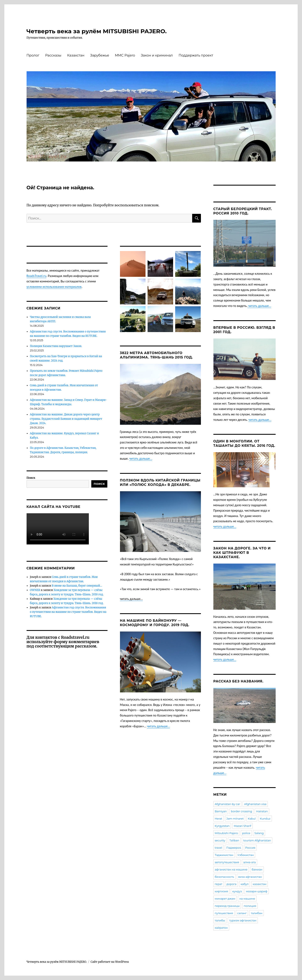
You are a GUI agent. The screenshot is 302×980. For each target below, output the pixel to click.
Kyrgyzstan (222, 826)
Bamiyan (221, 811)
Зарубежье (100, 55)
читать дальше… (141, 459)
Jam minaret (235, 819)
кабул (245, 884)
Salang (259, 833)
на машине (247, 899)
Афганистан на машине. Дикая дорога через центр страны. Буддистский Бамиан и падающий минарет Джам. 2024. (66, 419)
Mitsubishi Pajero (226, 833)
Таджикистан (224, 855)
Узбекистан (246, 855)
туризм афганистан (243, 920)
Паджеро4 (234, 848)
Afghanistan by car (227, 804)
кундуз (237, 891)
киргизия (221, 891)
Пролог (33, 55)
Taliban (234, 840)
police (246, 833)
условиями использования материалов (54, 287)
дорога (231, 884)
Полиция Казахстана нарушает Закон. (56, 346)
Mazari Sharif (242, 826)
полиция (250, 906)
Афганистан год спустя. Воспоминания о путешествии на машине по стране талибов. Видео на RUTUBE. (68, 612)
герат (219, 884)
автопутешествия (227, 862)
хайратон (221, 928)
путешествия (224, 913)
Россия (250, 848)
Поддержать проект (196, 55)
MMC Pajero (125, 55)
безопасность (224, 877)
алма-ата (249, 862)
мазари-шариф (257, 891)
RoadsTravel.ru (36, 276)
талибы (220, 920)
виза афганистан (250, 877)
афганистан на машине (231, 869)
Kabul (252, 819)
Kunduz (265, 819)
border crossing (242, 811)
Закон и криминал (157, 55)
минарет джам (225, 899)
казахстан (260, 884)
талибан (257, 913)
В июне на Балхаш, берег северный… (77, 586)
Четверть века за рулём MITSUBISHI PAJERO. (97, 31)
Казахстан (76, 55)
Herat (219, 819)
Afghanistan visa (255, 804)
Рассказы (53, 55)
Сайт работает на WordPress (110, 962)
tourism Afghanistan (257, 840)
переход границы (227, 906)
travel (219, 848)
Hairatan (262, 811)
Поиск (31, 478)
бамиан (257, 869)
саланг (242, 913)
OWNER (35, 590)
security (220, 840)
